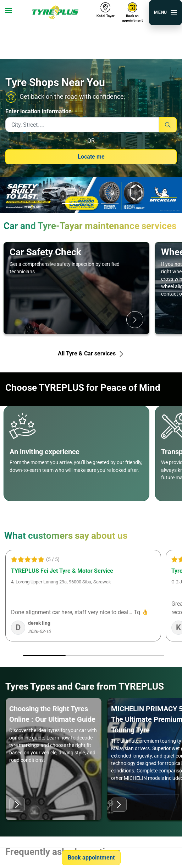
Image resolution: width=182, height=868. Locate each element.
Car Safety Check (45, 252)
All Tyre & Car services (91, 353)
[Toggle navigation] (7, 12)
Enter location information (38, 111)
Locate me (91, 157)
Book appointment (91, 858)
